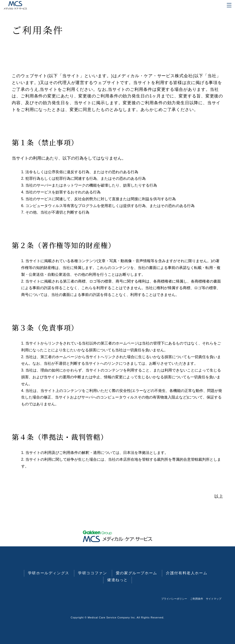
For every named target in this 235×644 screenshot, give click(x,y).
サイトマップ (214, 599)
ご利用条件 (197, 599)
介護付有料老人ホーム (187, 573)
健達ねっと (117, 580)
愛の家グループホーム (137, 573)
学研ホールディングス (49, 573)
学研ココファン (92, 573)
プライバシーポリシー (174, 599)
